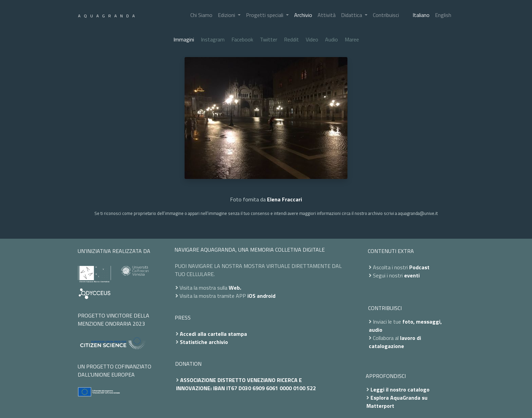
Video (312, 39)
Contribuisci (386, 15)
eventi (412, 275)
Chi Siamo (201, 15)
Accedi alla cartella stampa (213, 334)
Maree (352, 39)
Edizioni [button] (227, 15)
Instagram (213, 39)
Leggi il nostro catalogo (400, 389)
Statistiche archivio (204, 342)
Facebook (242, 39)
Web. (235, 288)
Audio (331, 39)
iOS (251, 296)
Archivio (303, 15)
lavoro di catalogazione (395, 342)
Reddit (291, 39)
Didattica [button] (352, 15)
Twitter (269, 39)
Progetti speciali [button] (265, 15)
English (443, 15)
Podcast (419, 267)
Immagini (184, 39)
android (266, 296)
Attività (327, 15)
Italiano (421, 15)
